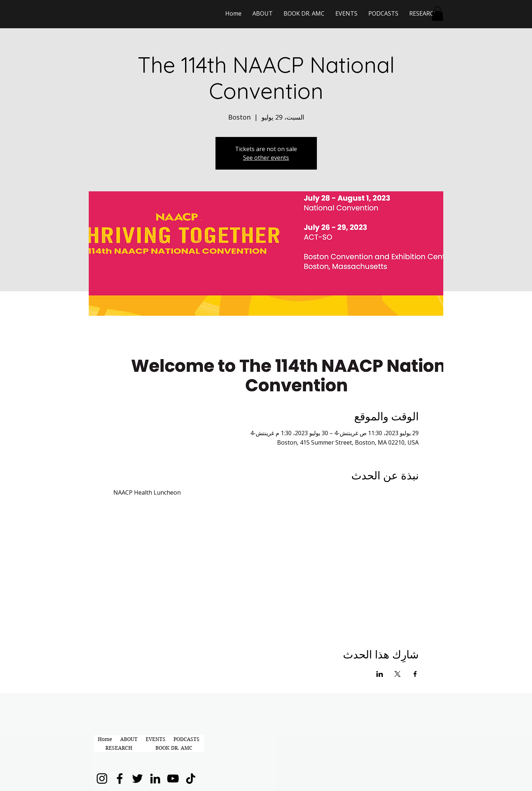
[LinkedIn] (155, 778)
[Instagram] (102, 778)
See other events (266, 158)
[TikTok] (191, 778)
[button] (437, 14)
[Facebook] (120, 778)
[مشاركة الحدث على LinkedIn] (380, 674)
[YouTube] (173, 778)
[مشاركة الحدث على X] (397, 674)
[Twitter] (137, 778)
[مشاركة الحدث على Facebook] (415, 674)
